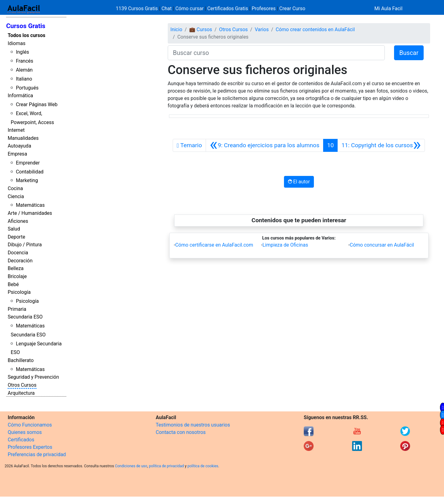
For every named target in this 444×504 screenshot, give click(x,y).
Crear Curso (292, 8)
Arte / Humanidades (30, 213)
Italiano (24, 79)
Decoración (20, 261)
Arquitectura (21, 393)
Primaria (17, 309)
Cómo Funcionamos (30, 425)
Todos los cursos (27, 35)
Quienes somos (25, 432)
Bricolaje (17, 276)
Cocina (15, 188)
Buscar (409, 53)
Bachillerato (21, 360)
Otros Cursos (22, 385)
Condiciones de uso (131, 466)
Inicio (176, 29)
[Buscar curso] (276, 53)
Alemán (24, 70)
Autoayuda (19, 146)
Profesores (264, 8)
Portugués (27, 88)
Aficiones (18, 221)
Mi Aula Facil (388, 8)
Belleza (16, 268)
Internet (16, 130)
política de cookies (203, 466)
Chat (167, 8)
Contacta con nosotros (181, 432)
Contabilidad (30, 172)
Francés (24, 61)
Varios (262, 29)
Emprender (28, 163)
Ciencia (16, 196)
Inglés (22, 52)
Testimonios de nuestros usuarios (193, 425)
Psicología (19, 292)
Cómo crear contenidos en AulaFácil (315, 29)
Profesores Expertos (30, 447)
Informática (20, 96)
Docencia (18, 253)
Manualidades (23, 138)
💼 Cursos (201, 29)
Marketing (27, 180)
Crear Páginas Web (37, 104)
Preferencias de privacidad (37, 454)
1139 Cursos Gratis (138, 8)
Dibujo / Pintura (25, 245)
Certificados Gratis (228, 8)
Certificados (21, 440)
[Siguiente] (381, 145)
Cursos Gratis (26, 26)
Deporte (16, 237)
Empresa (17, 154)
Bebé (13, 284)
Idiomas (16, 43)
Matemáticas (30, 205)
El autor (299, 182)
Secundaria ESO (25, 317)
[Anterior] (265, 145)
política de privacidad (166, 466)
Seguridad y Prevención (33, 377)
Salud (14, 229)
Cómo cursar (190, 8)
